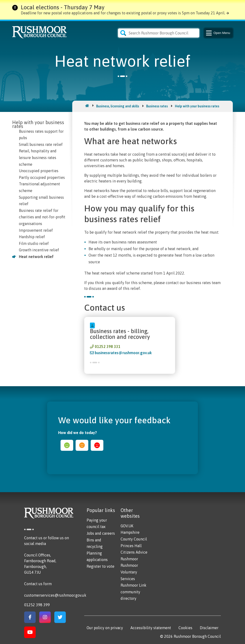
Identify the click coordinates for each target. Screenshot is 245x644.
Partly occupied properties (42, 177)
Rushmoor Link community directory (134, 592)
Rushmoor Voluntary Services (129, 572)
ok (82, 445)
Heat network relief (36, 257)
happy (67, 445)
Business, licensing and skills (118, 106)
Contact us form (38, 584)
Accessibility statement (151, 628)
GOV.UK (127, 526)
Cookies (185, 628)
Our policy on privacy (105, 628)
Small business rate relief (41, 144)
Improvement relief (36, 230)
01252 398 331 (108, 347)
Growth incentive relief (39, 250)
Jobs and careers (101, 533)
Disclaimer (209, 628)
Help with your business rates (197, 106)
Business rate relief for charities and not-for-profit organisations (42, 217)
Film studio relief (34, 243)
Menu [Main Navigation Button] (218, 33)
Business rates (157, 106)
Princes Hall (131, 546)
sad (97, 445)
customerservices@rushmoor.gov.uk (55, 595)
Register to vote (100, 566)
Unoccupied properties (39, 171)
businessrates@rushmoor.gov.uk (123, 353)
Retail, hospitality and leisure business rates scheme (38, 157)
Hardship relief (32, 237)
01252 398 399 (37, 605)
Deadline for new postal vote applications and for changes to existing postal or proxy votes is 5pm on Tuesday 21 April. (123, 13)
